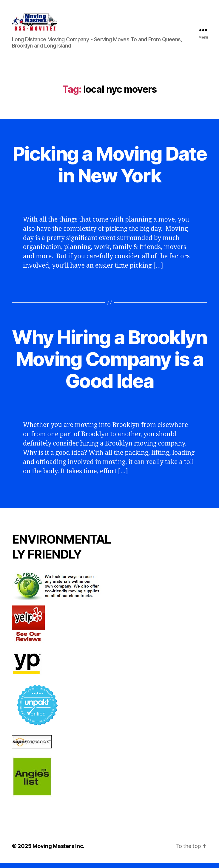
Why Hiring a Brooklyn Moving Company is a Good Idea (109, 364)
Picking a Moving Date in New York (110, 169)
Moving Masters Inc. (58, 851)
